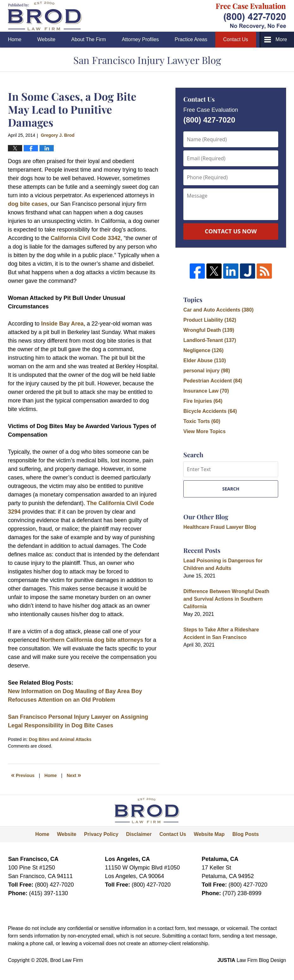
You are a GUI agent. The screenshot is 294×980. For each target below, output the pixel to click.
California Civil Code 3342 (86, 238)
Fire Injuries (203, 401)
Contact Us (236, 39)
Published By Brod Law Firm (251, 16)
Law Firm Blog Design (252, 960)
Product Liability (210, 320)
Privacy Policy (101, 834)
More (281, 39)
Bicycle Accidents (210, 411)
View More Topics (205, 431)
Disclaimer (139, 834)
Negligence (203, 350)
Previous (23, 775)
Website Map (209, 834)
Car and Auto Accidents (218, 310)
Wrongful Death (209, 330)
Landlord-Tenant (210, 340)
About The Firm (89, 39)
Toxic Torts (202, 421)
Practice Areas (191, 39)
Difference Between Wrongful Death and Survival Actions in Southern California (226, 599)
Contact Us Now (231, 231)
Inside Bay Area (62, 324)
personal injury (207, 371)
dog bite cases (28, 204)
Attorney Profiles (140, 39)
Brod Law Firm (67, 960)
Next (74, 775)
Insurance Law (206, 391)
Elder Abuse (205, 360)
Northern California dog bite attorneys (92, 640)
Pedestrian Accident (213, 381)
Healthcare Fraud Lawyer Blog (220, 527)
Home (15, 39)
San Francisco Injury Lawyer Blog (45, 16)
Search (231, 489)
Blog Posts (246, 834)
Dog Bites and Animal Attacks (60, 739)
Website (46, 39)
